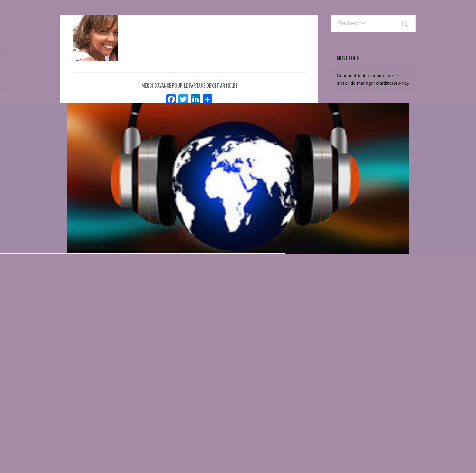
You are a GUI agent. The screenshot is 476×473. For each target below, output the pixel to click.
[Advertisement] (373, 358)
